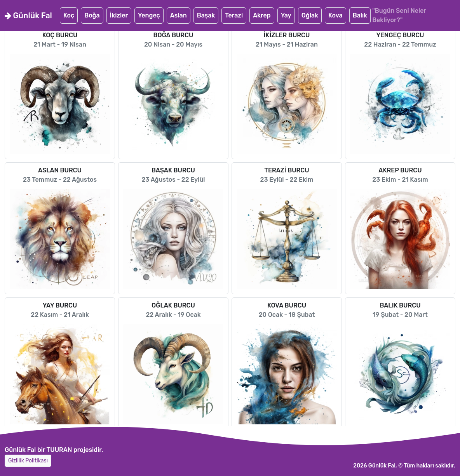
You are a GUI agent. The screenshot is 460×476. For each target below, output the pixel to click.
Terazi (234, 15)
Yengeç (149, 15)
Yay (286, 15)
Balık (360, 15)
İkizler (119, 15)
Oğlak (310, 15)
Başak (206, 15)
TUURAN (59, 450)
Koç (69, 15)
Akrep (262, 15)
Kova (335, 15)
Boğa (92, 15)
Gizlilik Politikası (28, 461)
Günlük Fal (28, 16)
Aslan (179, 15)
